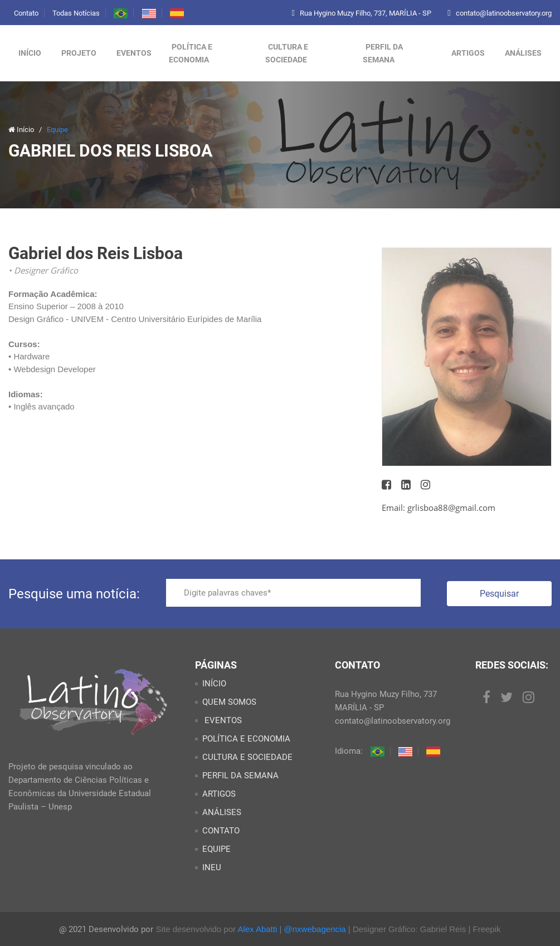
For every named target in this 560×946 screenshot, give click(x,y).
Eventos (134, 53)
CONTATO (221, 831)
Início (30, 53)
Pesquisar (499, 594)
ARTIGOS (468, 53)
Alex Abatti (257, 929)
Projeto (79, 53)
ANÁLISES (523, 53)
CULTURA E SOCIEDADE (287, 53)
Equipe (57, 130)
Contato (26, 13)
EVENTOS (222, 720)
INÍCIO (214, 684)
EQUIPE (216, 849)
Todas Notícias (76, 13)
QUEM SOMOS (229, 702)
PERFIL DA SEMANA (383, 53)
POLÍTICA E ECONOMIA (191, 53)
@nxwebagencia (315, 929)
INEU (212, 867)
